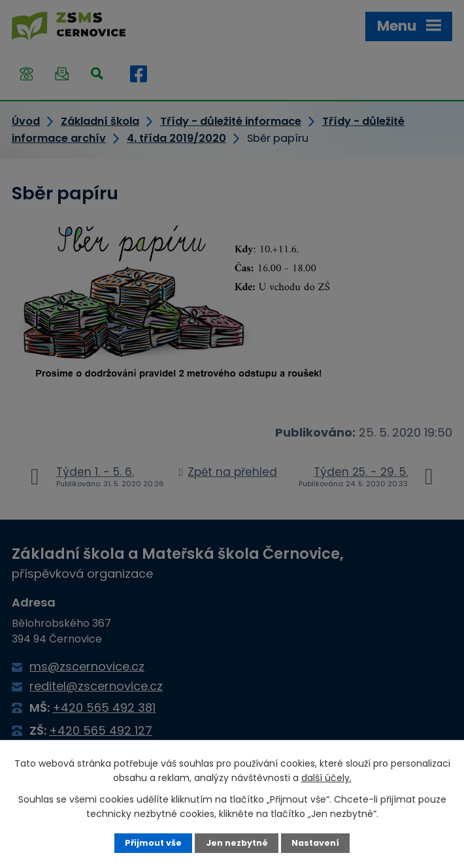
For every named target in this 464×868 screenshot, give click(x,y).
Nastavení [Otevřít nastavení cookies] (315, 843)
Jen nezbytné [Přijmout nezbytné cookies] (237, 843)
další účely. (326, 778)
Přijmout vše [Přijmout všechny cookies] (153, 843)
